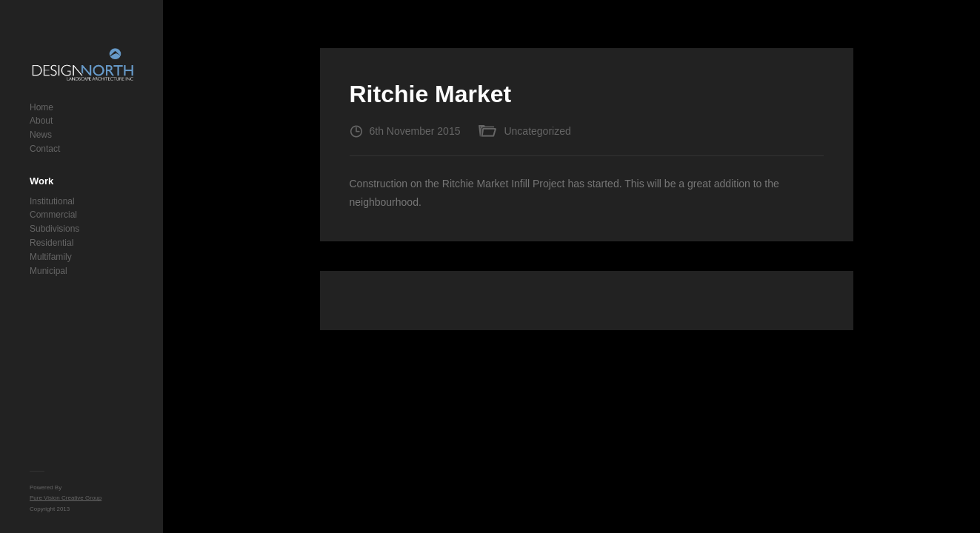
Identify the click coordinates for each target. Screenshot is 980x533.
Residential (51, 243)
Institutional (52, 201)
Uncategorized (537, 131)
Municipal (49, 271)
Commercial (53, 215)
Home (41, 107)
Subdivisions (54, 229)
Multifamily (51, 257)
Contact (45, 149)
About (41, 121)
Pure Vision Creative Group (66, 498)
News (41, 135)
